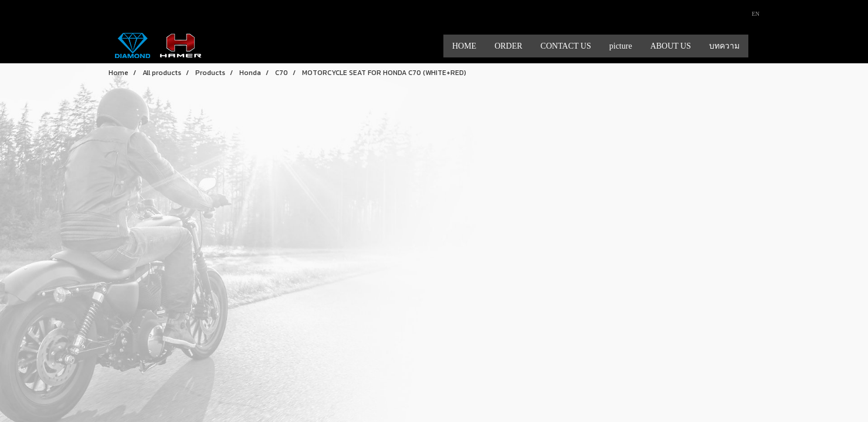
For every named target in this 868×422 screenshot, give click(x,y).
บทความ (724, 46)
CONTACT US (566, 46)
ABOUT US (671, 46)
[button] (759, 46)
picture (621, 46)
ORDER (508, 46)
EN (751, 14)
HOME (464, 46)
